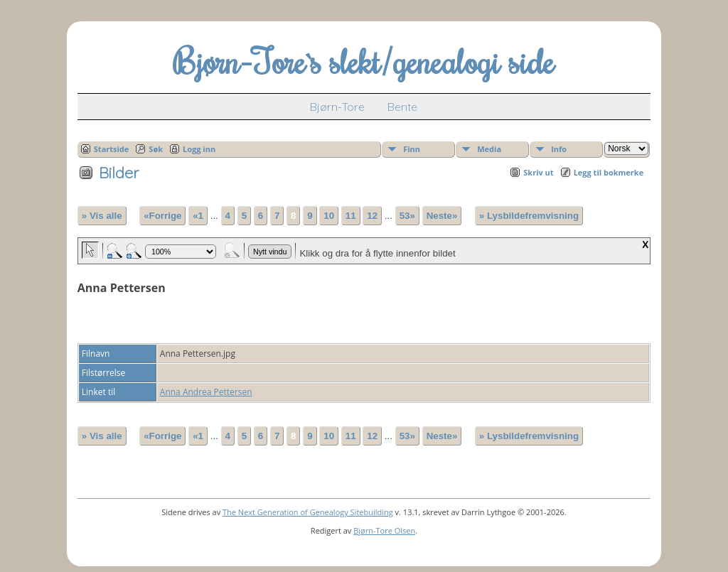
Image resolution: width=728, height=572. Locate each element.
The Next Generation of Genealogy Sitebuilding (308, 512)
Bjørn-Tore (337, 107)
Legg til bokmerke (609, 172)
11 (351, 216)
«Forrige (162, 216)
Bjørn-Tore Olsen (384, 530)
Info (559, 149)
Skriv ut (538, 172)
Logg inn (199, 149)
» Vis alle (102, 216)
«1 (198, 216)
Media (489, 149)
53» (407, 216)
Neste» (442, 216)
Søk (156, 149)
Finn (412, 149)
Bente (402, 107)
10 (329, 216)
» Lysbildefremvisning (529, 216)
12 (372, 216)
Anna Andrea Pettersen (206, 392)
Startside (112, 149)
